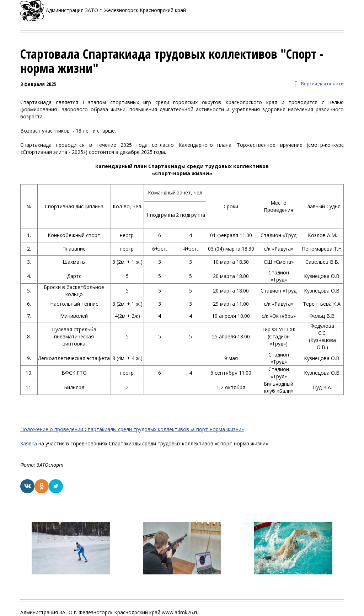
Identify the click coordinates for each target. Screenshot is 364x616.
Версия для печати (319, 84)
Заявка (29, 443)
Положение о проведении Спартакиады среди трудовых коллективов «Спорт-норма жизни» (132, 429)
